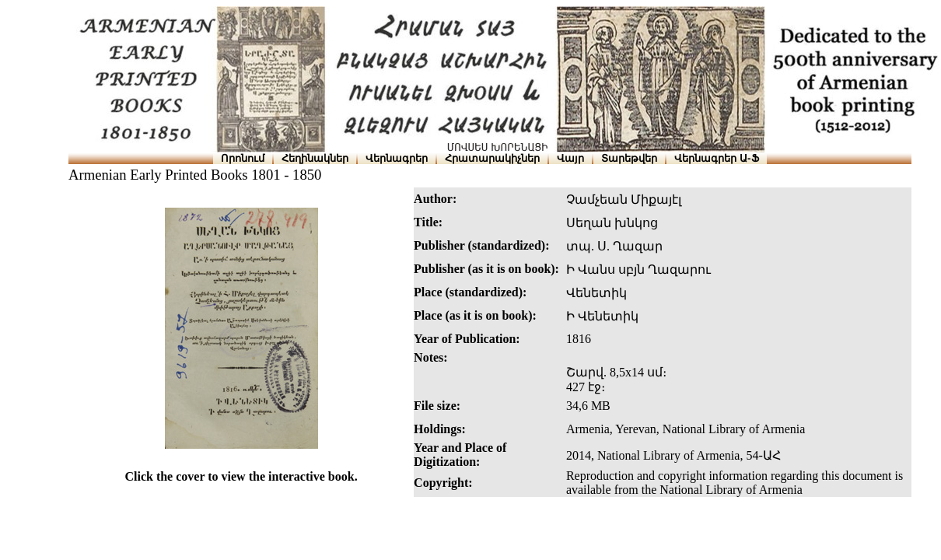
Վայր (570, 158)
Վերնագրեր (397, 158)
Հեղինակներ (315, 158)
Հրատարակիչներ (492, 158)
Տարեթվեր (629, 158)
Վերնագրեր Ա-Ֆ (716, 158)
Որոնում (243, 158)
